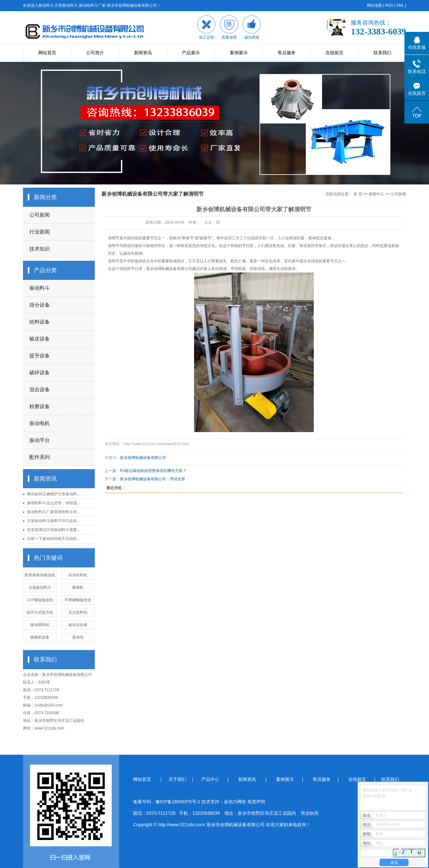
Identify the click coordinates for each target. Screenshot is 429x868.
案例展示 (239, 53)
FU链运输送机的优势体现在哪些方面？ (153, 471)
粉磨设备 (40, 406)
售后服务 (287, 53)
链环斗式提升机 (40, 612)
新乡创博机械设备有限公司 (169, 269)
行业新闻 (40, 232)
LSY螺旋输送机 (40, 600)
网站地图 (374, 5)
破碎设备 (40, 373)
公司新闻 (40, 215)
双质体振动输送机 (40, 575)
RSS (389, 5)
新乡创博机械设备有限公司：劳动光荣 (153, 479)
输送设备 (40, 339)
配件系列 (40, 457)
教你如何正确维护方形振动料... (54, 494)
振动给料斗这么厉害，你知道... (54, 503)
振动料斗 (40, 288)
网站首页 (47, 53)
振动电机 (40, 423)
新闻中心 (376, 194)
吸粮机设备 (40, 637)
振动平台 (40, 440)
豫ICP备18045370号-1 (178, 802)
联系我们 (382, 53)
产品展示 (191, 53)
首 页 (358, 194)
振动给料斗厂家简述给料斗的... (54, 512)
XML (400, 5)
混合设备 (40, 389)
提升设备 (40, 356)
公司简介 (95, 53)
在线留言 (335, 53)
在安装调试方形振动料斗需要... (54, 530)
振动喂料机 (40, 625)
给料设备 (40, 322)
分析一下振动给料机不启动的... (54, 539)
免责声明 (256, 802)
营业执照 (310, 813)
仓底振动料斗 (40, 587)
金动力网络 (236, 802)
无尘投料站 (78, 612)
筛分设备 (40, 305)
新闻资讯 (143, 53)
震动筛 (78, 637)
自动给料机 (78, 575)
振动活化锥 (78, 625)
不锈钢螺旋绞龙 (78, 600)
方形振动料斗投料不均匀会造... (54, 521)
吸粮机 (78, 587)
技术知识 (40, 249)
